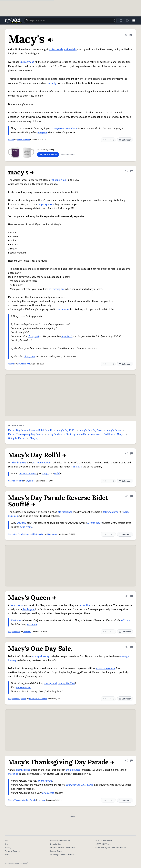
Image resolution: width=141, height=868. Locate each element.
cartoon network (42, 463)
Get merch (125, 140)
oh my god (33, 336)
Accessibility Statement (60, 841)
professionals (56, 49)
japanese (22, 523)
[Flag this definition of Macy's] (131, 35)
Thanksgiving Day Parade (80, 785)
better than (85, 605)
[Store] (121, 20)
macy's (11, 364)
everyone (42, 132)
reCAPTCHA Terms (103, 844)
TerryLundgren (23, 140)
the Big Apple (73, 770)
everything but (57, 289)
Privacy (8, 848)
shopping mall (60, 180)
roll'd (57, 474)
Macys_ (34, 438)
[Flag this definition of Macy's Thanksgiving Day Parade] (131, 761)
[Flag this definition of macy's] (131, 171)
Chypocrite (31, 481)
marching (13, 774)
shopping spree (46, 204)
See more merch (68, 155)
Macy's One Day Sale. (91, 430)
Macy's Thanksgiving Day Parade (26, 434)
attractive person (105, 668)
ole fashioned (65, 512)
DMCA (7, 855)
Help (7, 844)
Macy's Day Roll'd (66, 430)
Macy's (11, 140)
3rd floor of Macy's (114, 434)
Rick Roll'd (76, 467)
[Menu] (134, 20)
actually (52, 83)
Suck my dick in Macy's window (83, 434)
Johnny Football (66, 683)
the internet (63, 309)
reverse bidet (94, 523)
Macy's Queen (114, 430)
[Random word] (113, 20)
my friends (67, 336)
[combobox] (70, 20)
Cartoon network (28, 474)
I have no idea (24, 687)
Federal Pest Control (38, 699)
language (32, 624)
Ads (6, 841)
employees (60, 128)
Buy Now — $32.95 (48, 155)
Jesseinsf (27, 632)
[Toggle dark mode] (127, 20)
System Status (56, 851)
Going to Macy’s (17, 438)
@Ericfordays (52, 534)
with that (125, 620)
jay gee (42, 800)
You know (16, 620)
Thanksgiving (19, 463)
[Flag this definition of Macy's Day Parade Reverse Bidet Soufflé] (131, 496)
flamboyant (29, 609)
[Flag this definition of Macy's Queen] (131, 596)
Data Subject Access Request (63, 855)
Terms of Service (12, 851)
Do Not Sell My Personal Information (110, 848)
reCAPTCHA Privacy (103, 841)
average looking (41, 656)
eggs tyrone (26, 527)
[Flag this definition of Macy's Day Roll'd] (131, 453)
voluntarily (72, 128)
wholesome (48, 793)
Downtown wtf (23, 364)
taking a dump (111, 512)
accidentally (70, 49)
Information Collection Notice (62, 848)
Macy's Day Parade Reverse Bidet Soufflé (30, 430)
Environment (27, 62)
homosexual (17, 605)
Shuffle (70, 817)
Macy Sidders (55, 434)
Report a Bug (55, 844)
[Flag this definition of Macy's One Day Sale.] (131, 647)
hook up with (51, 683)
